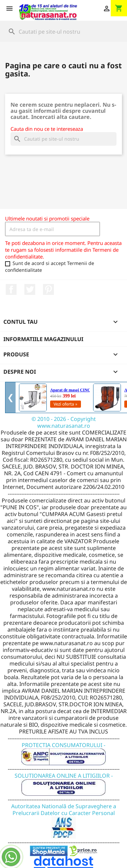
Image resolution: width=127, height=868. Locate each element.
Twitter (30, 289)
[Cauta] (63, 32)
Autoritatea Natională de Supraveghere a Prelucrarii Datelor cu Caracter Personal (64, 817)
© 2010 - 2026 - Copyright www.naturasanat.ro (64, 422)
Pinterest (48, 289)
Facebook (11, 289)
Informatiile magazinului (43, 339)
